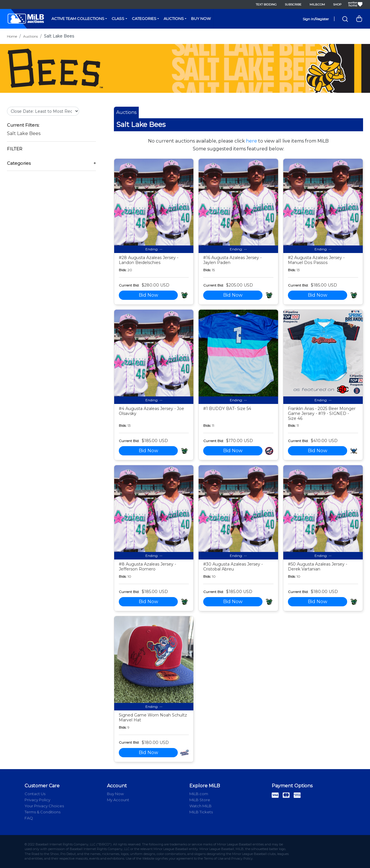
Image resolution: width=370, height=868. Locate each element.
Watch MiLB (200, 806)
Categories (144, 19)
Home (12, 36)
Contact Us (35, 794)
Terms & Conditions (42, 812)
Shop (337, 4)
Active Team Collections (78, 19)
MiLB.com (317, 4)
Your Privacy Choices (44, 806)
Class (118, 19)
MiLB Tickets (201, 812)
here (251, 141)
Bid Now (148, 295)
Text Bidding (266, 4)
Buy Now (201, 19)
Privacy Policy (37, 800)
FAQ (29, 818)
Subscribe (293, 4)
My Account (118, 800)
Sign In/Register (316, 19)
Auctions (174, 19)
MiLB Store (200, 800)
